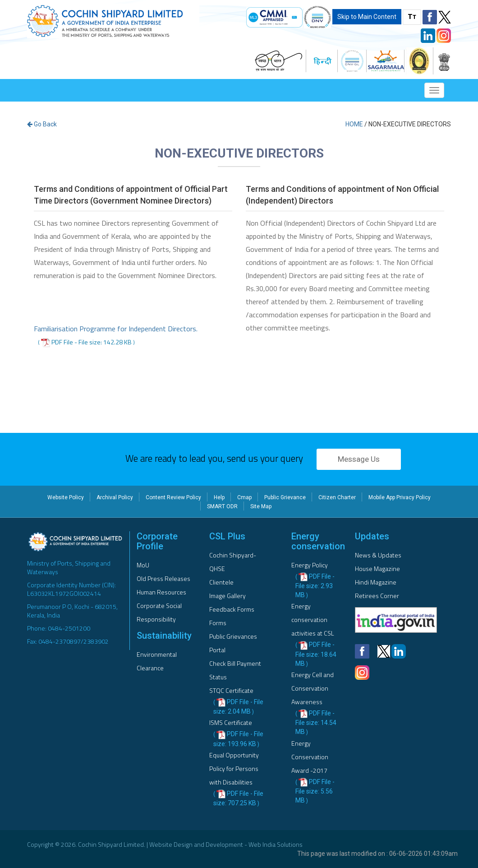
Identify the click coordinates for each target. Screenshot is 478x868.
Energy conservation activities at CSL (313, 620)
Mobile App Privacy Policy (400, 497)
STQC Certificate (231, 690)
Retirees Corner (377, 596)
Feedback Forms (232, 609)
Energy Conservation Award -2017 (310, 757)
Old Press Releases (163, 578)
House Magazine (377, 569)
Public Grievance (285, 497)
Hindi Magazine (376, 582)
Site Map (261, 506)
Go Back (42, 124)
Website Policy (66, 497)
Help (219, 497)
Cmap (244, 497)
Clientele (221, 582)
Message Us (359, 459)
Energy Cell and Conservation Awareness (313, 688)
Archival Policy (115, 497)
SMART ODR (222, 506)
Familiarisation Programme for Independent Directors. (116, 329)
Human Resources (161, 592)
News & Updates (378, 555)
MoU (143, 565)
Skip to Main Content (367, 17)
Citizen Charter (337, 497)
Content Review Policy (173, 497)
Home (354, 124)
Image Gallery (228, 596)
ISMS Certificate (231, 722)
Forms (218, 623)
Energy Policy (310, 565)
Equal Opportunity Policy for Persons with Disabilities (234, 768)
